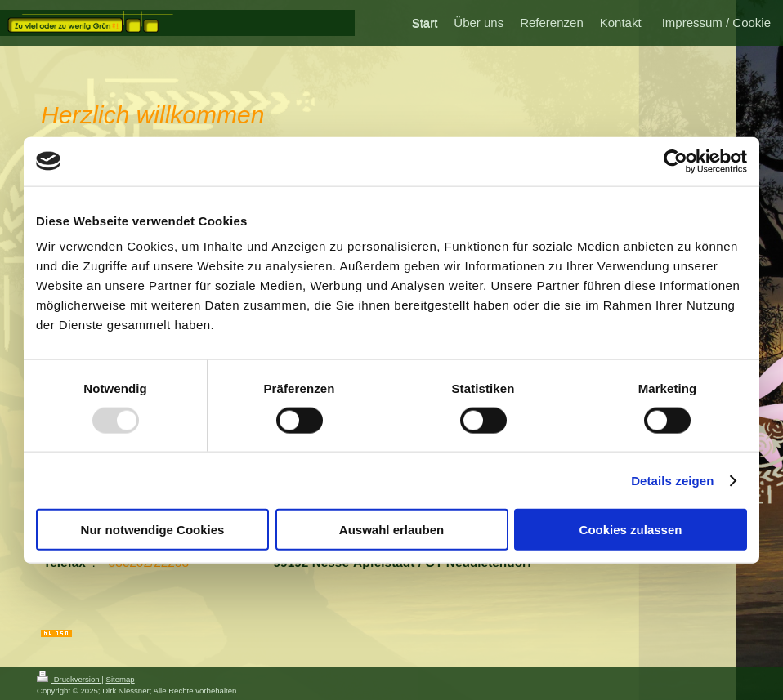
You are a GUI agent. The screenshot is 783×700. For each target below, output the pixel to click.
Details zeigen (672, 480)
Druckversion (69, 679)
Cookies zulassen (631, 530)
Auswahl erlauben (391, 530)
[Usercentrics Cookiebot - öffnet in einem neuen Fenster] (676, 161)
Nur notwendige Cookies (153, 530)
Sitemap (120, 679)
